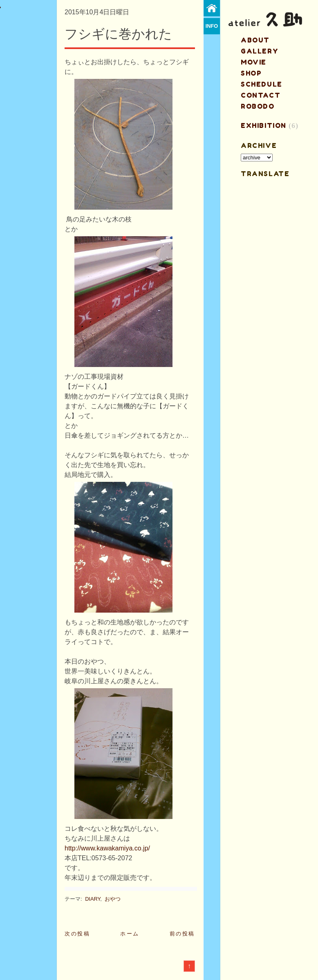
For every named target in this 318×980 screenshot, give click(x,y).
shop (251, 73)
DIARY (93, 899)
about (255, 40)
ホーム (130, 934)
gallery (260, 51)
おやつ (113, 899)
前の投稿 (182, 934)
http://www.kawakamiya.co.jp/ (107, 848)
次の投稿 (77, 934)
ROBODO (258, 106)
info (212, 26)
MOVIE (254, 62)
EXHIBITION (264, 125)
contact (261, 95)
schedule (262, 84)
